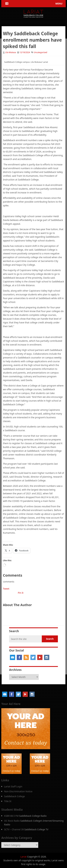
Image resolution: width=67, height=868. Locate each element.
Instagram (47, 657)
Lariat (24, 857)
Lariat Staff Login (13, 786)
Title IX (8, 801)
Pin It (21, 593)
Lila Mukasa (11, 52)
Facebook (19, 657)
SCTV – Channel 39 (14, 829)
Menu (59, 4)
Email (13, 657)
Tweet (6, 589)
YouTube (40, 657)
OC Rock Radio (12, 821)
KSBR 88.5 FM (11, 816)
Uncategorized (40, 52)
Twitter (33, 657)
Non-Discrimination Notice (18, 791)
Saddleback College (14, 796)
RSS (26, 657)
